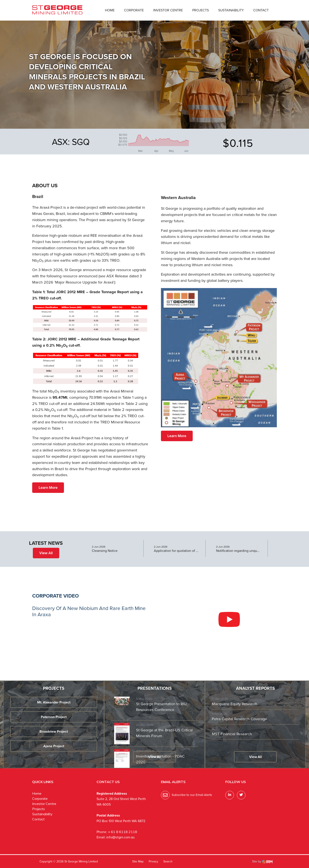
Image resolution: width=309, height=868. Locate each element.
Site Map (138, 861)
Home (110, 10)
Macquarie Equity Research (235, 704)
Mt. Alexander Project (54, 702)
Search (168, 861)
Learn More (48, 488)
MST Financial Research (232, 734)
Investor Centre (168, 10)
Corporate (134, 10)
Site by (262, 861)
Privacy (153, 861)
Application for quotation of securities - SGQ (176, 551)
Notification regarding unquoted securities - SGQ (239, 551)
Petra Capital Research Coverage (239, 719)
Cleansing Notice (105, 551)
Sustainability (231, 10)
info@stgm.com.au (120, 837)
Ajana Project (54, 746)
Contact (261, 10)
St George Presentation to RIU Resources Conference (161, 707)
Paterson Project (54, 717)
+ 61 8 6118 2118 (123, 832)
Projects (201, 10)
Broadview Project (54, 731)
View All (46, 553)
